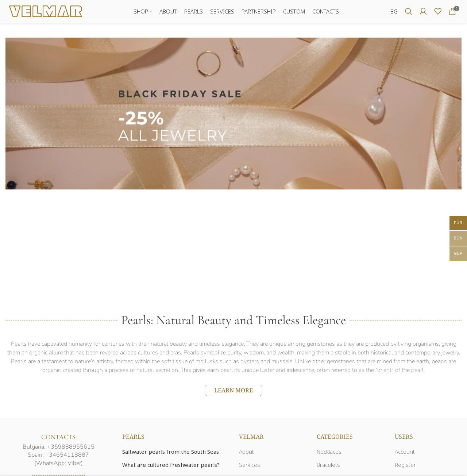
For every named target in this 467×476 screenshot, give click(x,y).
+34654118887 (67, 458)
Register (405, 468)
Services (250, 468)
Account (405, 454)
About (246, 454)
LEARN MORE (233, 393)
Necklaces (329, 454)
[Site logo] (46, 12)
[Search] (409, 13)
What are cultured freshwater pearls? (171, 468)
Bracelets (328, 468)
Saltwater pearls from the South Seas (171, 454)
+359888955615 (71, 449)
